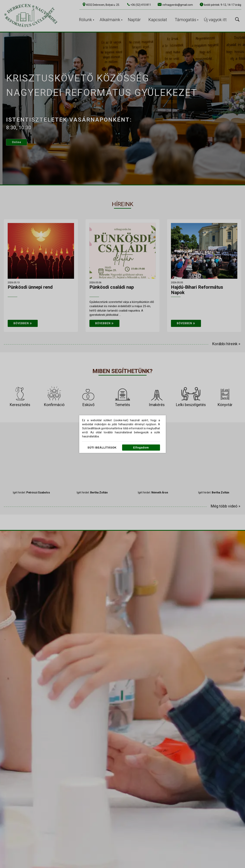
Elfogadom (141, 448)
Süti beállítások (102, 448)
